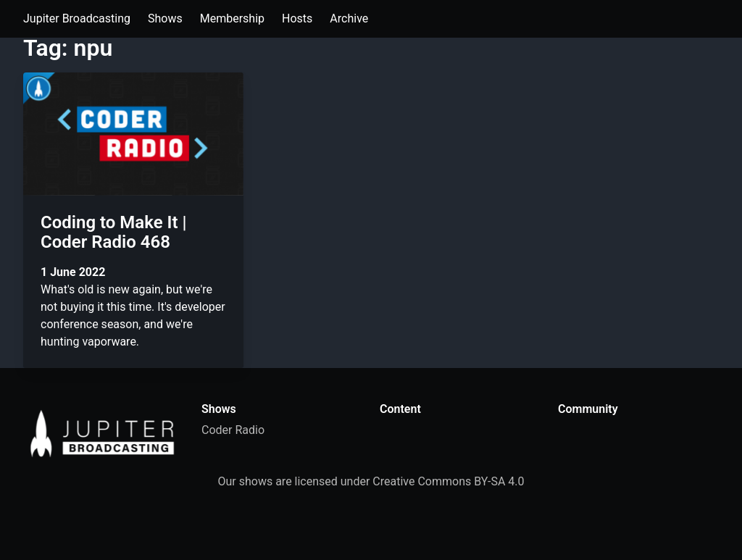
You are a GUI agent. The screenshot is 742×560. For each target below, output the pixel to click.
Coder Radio (233, 430)
